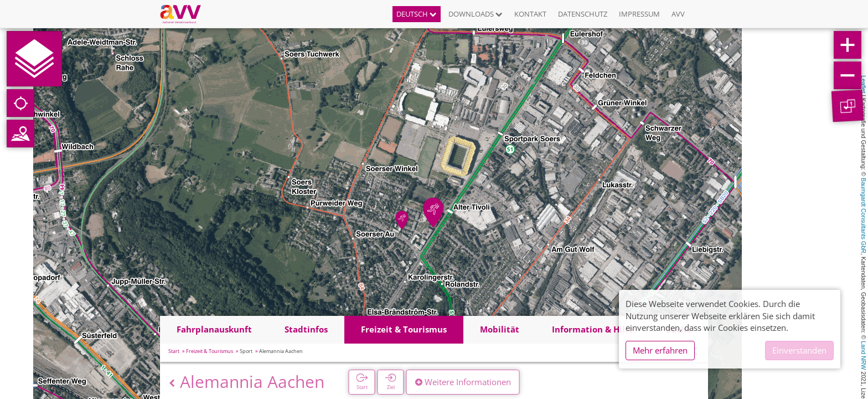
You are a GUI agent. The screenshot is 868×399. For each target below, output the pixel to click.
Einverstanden (799, 350)
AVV (678, 14)
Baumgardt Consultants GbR (864, 216)
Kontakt (530, 14)
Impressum (639, 14)
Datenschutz (583, 14)
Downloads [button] (476, 14)
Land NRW (864, 355)
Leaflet (864, 84)
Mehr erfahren (660, 350)
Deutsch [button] (417, 14)
